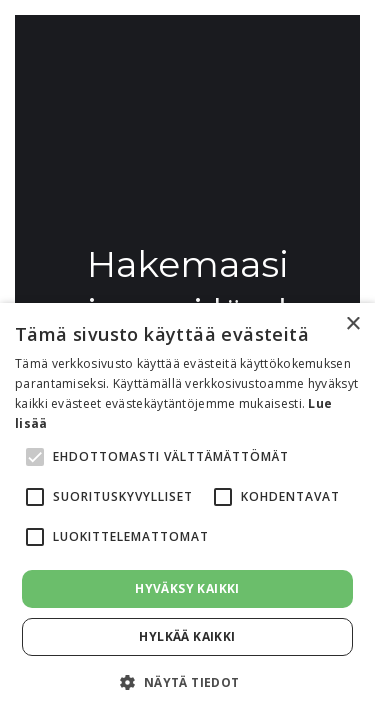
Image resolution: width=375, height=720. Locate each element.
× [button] (352, 324)
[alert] (187, 511)
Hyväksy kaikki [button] (187, 588)
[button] (187, 683)
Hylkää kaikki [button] (187, 636)
